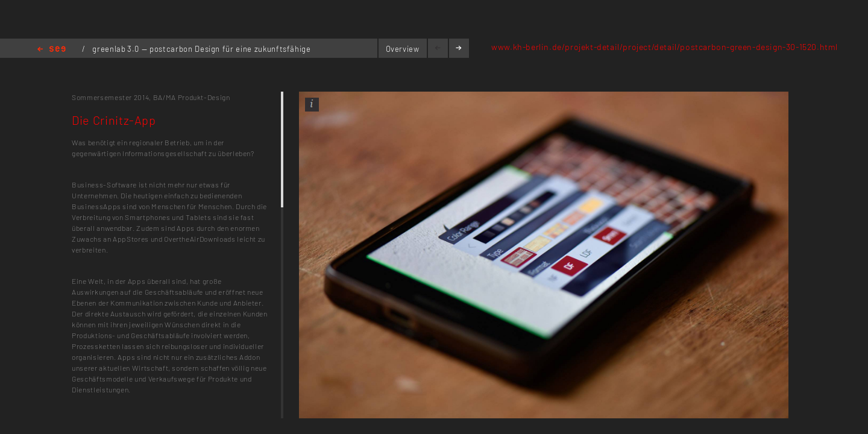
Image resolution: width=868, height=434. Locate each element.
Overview (403, 49)
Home (52, 50)
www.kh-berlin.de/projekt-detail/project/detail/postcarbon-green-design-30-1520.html (665, 47)
